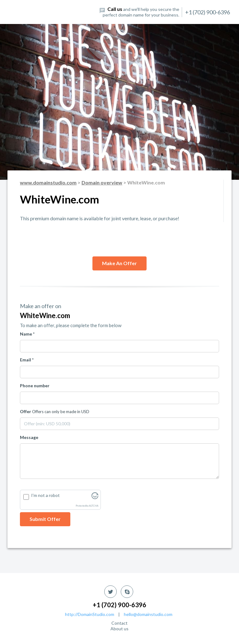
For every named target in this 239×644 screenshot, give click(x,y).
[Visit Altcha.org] (95, 497)
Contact (119, 623)
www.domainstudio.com (48, 182)
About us (119, 629)
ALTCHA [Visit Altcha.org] (94, 506)
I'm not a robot (45, 495)
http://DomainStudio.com (90, 614)
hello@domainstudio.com (148, 614)
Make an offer (119, 263)
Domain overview (102, 182)
